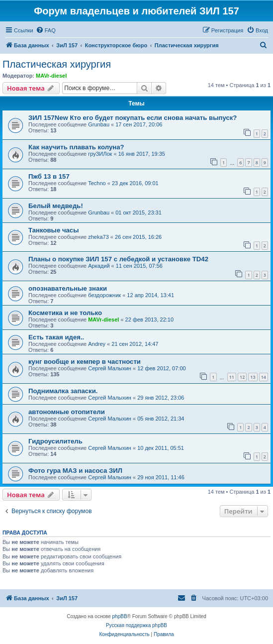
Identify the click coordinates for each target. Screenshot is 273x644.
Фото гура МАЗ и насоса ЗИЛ (75, 471)
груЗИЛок (100, 154)
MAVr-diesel (51, 76)
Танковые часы (53, 230)
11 (232, 377)
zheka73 (98, 237)
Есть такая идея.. (56, 337)
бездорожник (104, 295)
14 (264, 377)
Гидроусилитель (55, 441)
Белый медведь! (56, 206)
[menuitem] (46, 30)
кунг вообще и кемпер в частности (85, 362)
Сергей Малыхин (110, 368)
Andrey (97, 344)
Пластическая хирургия (57, 64)
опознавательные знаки (68, 288)
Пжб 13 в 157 (49, 176)
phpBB (120, 616)
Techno (97, 183)
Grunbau (99, 124)
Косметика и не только (65, 313)
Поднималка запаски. (63, 391)
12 (242, 377)
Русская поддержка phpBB (136, 625)
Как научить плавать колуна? (76, 147)
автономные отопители (67, 412)
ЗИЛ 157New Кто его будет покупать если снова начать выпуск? (133, 118)
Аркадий (99, 266)
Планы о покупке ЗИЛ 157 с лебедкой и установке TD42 (118, 259)
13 (253, 377)
